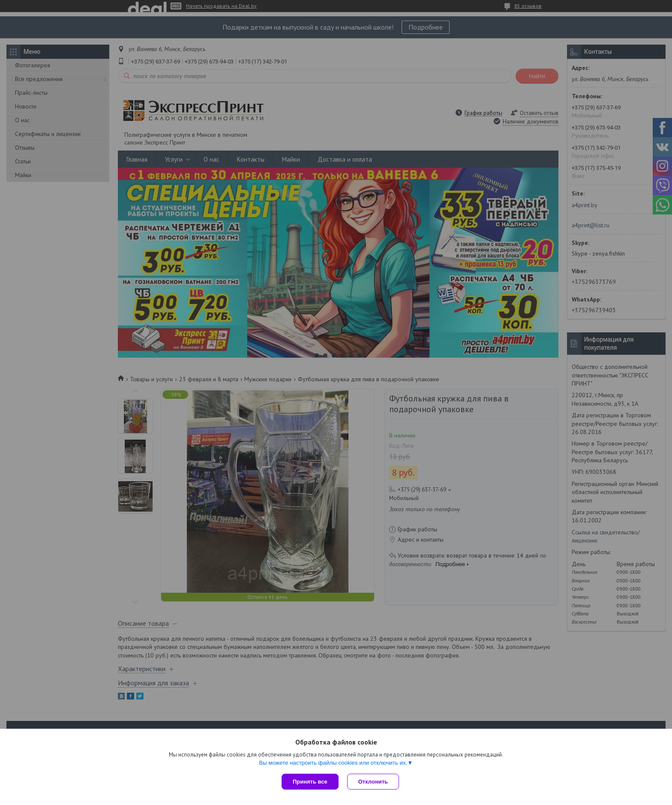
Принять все (310, 782)
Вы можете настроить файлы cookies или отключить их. (333, 763)
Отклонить (373, 782)
